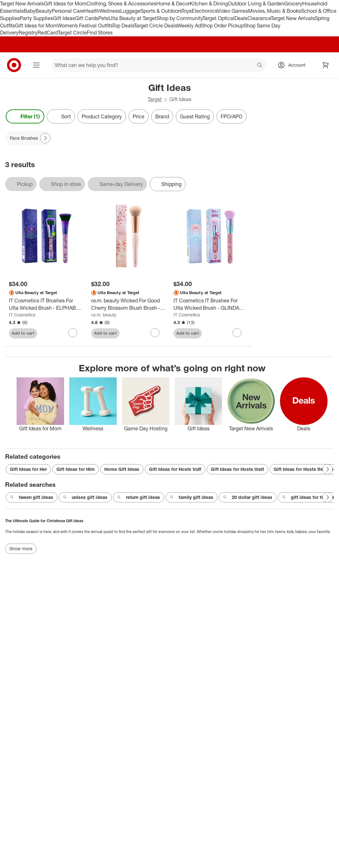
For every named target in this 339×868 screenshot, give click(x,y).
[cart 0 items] (326, 65)
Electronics (204, 11)
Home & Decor (173, 4)
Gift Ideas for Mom (65, 4)
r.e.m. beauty (104, 315)
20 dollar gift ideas (248, 497)
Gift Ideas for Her (28, 469)
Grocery (293, 4)
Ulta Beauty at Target (133, 18)
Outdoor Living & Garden (256, 4)
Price (139, 116)
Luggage (130, 11)
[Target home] (14, 65)
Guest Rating (195, 116)
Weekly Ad (189, 26)
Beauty (44, 11)
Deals (241, 18)
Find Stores (100, 33)
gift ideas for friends (308, 497)
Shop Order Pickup (222, 26)
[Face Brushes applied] (28, 138)
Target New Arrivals (22, 4)
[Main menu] (36, 65)
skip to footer (7, 5)
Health (92, 11)
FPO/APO (232, 116)
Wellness (110, 11)
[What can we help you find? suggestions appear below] (158, 65)
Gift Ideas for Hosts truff (175, 469)
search (260, 66)
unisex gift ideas (85, 497)
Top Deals (123, 26)
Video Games (233, 11)
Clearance (259, 18)
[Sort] (61, 116)
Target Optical (218, 18)
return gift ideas (139, 497)
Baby (29, 11)
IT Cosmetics (22, 315)
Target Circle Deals (155, 26)
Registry (28, 33)
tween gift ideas (32, 497)
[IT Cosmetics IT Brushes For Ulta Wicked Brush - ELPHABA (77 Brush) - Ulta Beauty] (46, 304)
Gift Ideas (64, 18)
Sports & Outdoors (161, 11)
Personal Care (68, 11)
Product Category (102, 116)
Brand (162, 116)
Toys (187, 11)
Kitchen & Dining (209, 4)
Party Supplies (36, 18)
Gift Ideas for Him (76, 469)
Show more (21, 549)
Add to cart (23, 333)
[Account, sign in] (294, 65)
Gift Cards (87, 18)
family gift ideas (192, 497)
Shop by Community (180, 18)
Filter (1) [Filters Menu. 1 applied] (25, 116)
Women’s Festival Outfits (85, 26)
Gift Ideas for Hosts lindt (237, 469)
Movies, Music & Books (275, 11)
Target (155, 99)
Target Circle (72, 33)
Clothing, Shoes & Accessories (121, 4)
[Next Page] (45, 138)
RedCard (48, 33)
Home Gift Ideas (122, 469)
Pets (103, 18)
